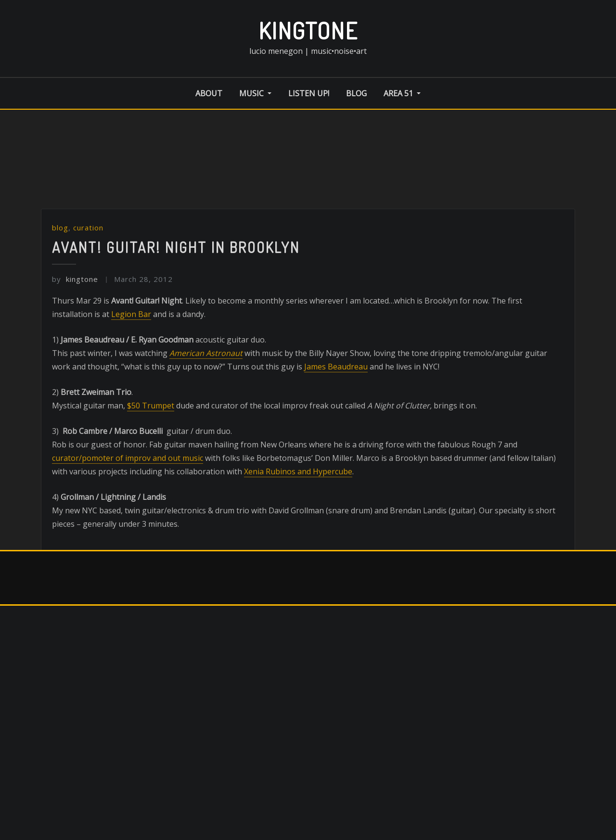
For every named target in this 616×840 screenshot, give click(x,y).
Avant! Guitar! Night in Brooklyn (176, 278)
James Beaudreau (336, 397)
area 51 (402, 93)
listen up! (309, 93)
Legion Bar (131, 345)
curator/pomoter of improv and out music (128, 489)
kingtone (308, 30)
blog (356, 93)
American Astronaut (206, 384)
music (255, 93)
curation (88, 258)
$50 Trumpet (151, 436)
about (209, 93)
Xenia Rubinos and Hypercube (298, 502)
